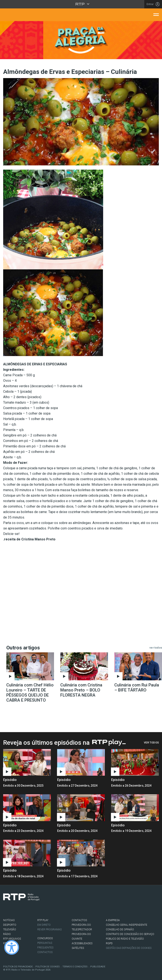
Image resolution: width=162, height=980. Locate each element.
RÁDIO (7, 934)
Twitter (12, 909)
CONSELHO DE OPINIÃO (120, 929)
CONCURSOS (45, 938)
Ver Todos (151, 743)
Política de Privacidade (18, 967)
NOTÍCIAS (9, 920)
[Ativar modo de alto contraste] (12, 947)
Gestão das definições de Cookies (129, 948)
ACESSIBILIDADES (82, 943)
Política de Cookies (48, 967)
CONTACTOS (79, 920)
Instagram (18, 909)
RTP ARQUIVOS (12, 939)
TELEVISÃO (10, 929)
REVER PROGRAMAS (49, 929)
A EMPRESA (113, 920)
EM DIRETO (44, 925)
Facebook (5, 909)
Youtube (24, 909)
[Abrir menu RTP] (81, 4)
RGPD (109, 943)
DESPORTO (10, 925)
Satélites (78, 948)
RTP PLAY (43, 920)
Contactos (45, 952)
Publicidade (98, 967)
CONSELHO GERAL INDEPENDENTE (127, 925)
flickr (31, 909)
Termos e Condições (75, 967)
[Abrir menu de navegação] (156, 14)
